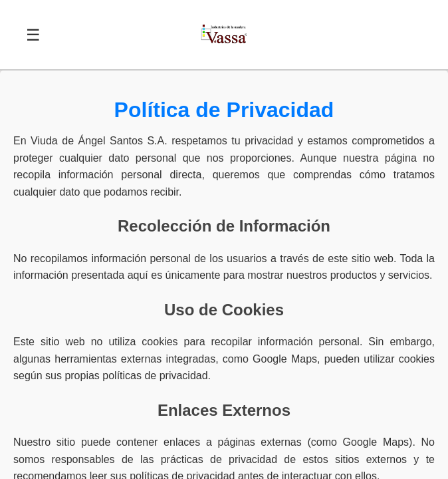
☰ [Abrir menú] (33, 35)
